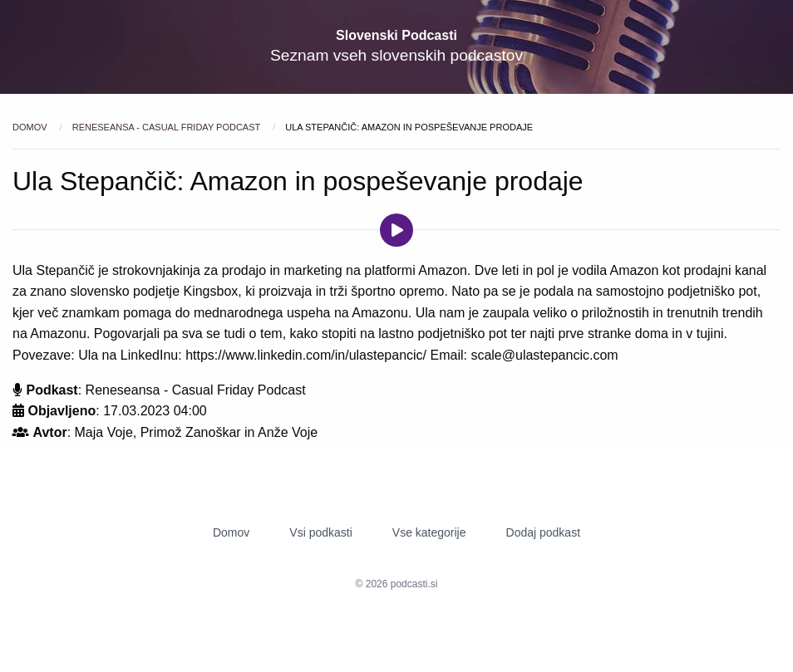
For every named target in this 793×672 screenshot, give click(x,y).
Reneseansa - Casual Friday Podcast (167, 127)
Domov (31, 127)
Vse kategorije (429, 532)
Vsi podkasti (320, 532)
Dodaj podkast (544, 532)
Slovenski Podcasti (396, 35)
